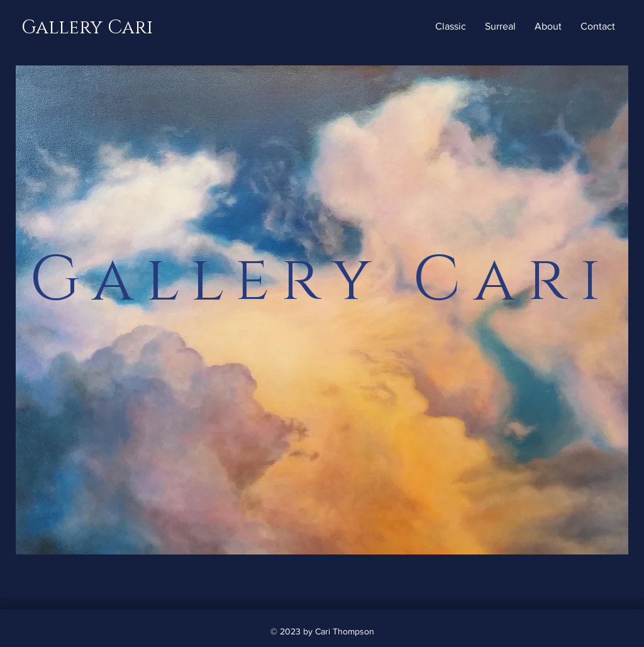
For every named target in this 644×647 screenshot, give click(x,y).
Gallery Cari (87, 28)
